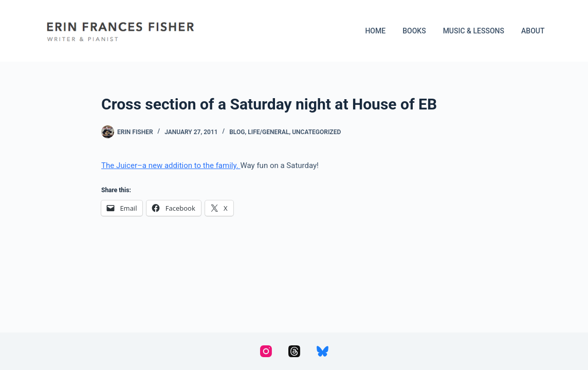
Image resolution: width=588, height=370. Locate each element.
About (533, 31)
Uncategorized (316, 132)
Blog (237, 132)
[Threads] (294, 351)
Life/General (268, 132)
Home (375, 31)
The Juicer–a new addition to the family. (171, 165)
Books (414, 31)
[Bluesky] (323, 351)
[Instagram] (266, 351)
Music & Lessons (474, 31)
